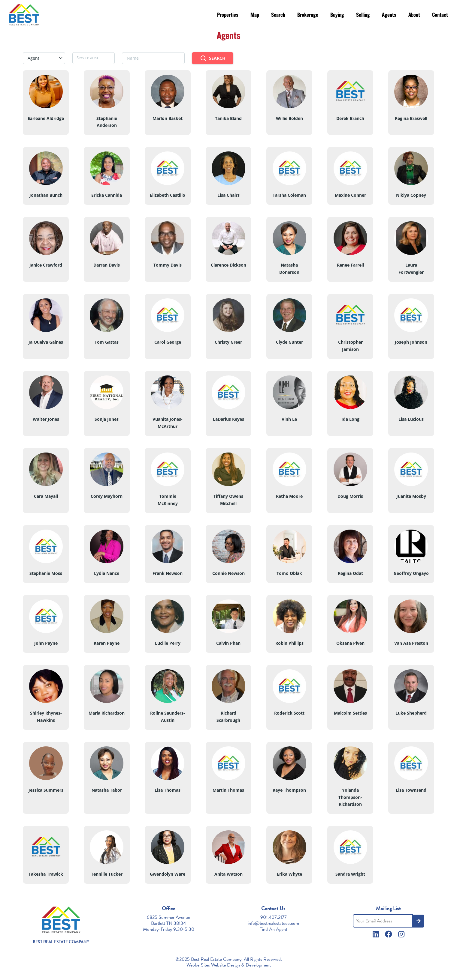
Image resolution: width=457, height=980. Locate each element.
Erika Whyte (289, 874)
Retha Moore (289, 496)
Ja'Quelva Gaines (46, 342)
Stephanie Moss (46, 573)
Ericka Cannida (107, 195)
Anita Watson (228, 874)
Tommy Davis (168, 265)
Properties (228, 15)
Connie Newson (228, 573)
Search (278, 15)
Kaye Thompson (289, 790)
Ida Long (350, 419)
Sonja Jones (107, 419)
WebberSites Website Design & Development (229, 965)
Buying (337, 15)
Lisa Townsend (411, 790)
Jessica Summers (46, 790)
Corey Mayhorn (107, 496)
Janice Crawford (46, 265)
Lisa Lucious (411, 419)
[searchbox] (94, 58)
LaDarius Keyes (228, 419)
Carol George (168, 342)
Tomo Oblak (289, 573)
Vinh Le (289, 419)
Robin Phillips (289, 643)
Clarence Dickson (228, 265)
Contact (440, 15)
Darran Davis (107, 265)
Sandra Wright (350, 874)
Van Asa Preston (411, 643)
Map (255, 15)
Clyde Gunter (289, 342)
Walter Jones (46, 419)
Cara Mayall (46, 496)
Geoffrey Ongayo (411, 573)
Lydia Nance (107, 573)
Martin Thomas (228, 790)
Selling (363, 15)
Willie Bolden (289, 118)
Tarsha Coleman (289, 195)
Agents (389, 15)
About (414, 15)
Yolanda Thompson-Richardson (350, 797)
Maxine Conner (350, 195)
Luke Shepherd (411, 713)
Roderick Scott (289, 713)
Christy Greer (228, 342)
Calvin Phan (228, 643)
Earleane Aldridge (46, 118)
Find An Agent (273, 929)
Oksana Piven (350, 643)
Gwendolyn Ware (168, 874)
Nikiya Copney (411, 195)
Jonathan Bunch (46, 195)
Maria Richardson (107, 713)
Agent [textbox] (33, 58)
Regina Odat (350, 573)
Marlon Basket (168, 118)
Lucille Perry (168, 643)
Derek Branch (350, 118)
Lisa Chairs (228, 195)
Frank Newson (168, 573)
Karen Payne (107, 643)
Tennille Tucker (107, 874)
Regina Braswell (411, 118)
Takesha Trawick (46, 874)
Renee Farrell (350, 265)
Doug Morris (350, 496)
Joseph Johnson (411, 342)
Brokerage (308, 15)
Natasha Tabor (107, 790)
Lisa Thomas (168, 790)
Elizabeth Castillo (168, 195)
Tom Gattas (107, 342)
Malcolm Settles (350, 713)
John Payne (46, 643)
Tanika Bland (228, 118)
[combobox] (44, 58)
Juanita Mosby (411, 496)
